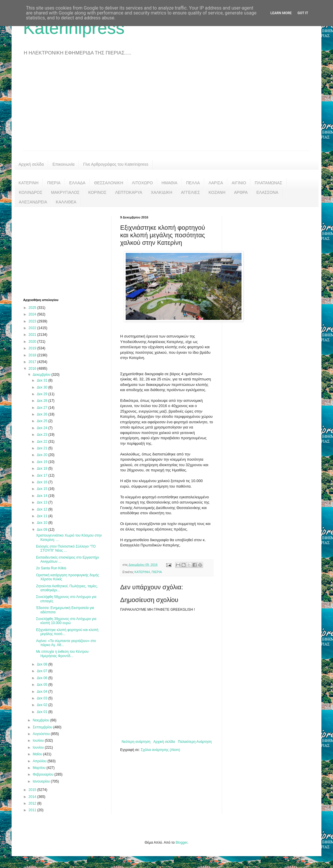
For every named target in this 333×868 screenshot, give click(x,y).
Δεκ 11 (42, 516)
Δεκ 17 (42, 475)
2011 (33, 810)
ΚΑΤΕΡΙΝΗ (29, 183)
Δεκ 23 (42, 435)
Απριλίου (40, 761)
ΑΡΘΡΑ (241, 192)
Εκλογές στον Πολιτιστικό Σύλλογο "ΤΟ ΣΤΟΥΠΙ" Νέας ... (66, 548)
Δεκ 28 (42, 401)
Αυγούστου (42, 734)
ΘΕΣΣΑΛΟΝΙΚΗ (109, 183)
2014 (33, 797)
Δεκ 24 (42, 428)
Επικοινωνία (63, 164)
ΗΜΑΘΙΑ (170, 183)
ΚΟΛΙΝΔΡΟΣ (31, 192)
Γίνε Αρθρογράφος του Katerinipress (116, 164)
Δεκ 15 (42, 489)
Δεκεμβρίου (42, 375)
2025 (33, 308)
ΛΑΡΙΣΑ (216, 183)
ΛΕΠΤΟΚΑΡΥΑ (129, 192)
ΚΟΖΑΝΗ (217, 192)
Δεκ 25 (42, 421)
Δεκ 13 (42, 502)
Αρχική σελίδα (31, 164)
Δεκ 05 (42, 685)
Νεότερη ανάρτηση (136, 742)
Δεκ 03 (42, 698)
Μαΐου (38, 754)
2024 (33, 314)
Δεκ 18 (42, 468)
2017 (33, 362)
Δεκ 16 (42, 482)
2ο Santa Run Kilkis (51, 568)
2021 (33, 335)
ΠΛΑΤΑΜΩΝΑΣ (269, 183)
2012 (33, 803)
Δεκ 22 (42, 442)
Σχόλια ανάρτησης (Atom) (160, 750)
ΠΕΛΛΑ (193, 183)
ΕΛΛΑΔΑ (77, 183)
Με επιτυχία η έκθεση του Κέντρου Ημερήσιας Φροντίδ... (62, 654)
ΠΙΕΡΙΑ (54, 183)
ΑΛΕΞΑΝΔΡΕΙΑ (33, 202)
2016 (33, 369)
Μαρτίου (40, 768)
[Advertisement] (166, 107)
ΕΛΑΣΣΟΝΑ (267, 192)
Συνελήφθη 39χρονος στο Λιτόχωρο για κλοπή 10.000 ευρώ (66, 621)
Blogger (181, 843)
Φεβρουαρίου (44, 774)
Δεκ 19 (42, 462)
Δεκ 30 (42, 387)
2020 (33, 342)
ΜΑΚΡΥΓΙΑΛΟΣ (65, 192)
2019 (33, 348)
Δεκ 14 (42, 496)
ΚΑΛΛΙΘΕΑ (66, 202)
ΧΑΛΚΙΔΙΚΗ (162, 192)
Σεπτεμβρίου (43, 727)
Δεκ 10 (42, 523)
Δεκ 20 (42, 455)
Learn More (281, 13)
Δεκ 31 (42, 380)
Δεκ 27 (42, 408)
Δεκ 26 (42, 414)
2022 (33, 328)
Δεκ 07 (42, 671)
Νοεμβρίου (42, 720)
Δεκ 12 (42, 509)
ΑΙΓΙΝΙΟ (239, 183)
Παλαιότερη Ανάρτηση (195, 742)
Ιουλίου (39, 741)
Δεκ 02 (42, 705)
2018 (33, 355)
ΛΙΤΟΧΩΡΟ (142, 183)
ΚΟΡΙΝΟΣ (97, 192)
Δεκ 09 (42, 530)
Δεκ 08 (42, 664)
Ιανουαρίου (42, 781)
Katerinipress (74, 28)
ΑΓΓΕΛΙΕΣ (190, 192)
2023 (33, 321)
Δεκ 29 (42, 394)
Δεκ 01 (42, 712)
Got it (303, 13)
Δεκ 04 (42, 692)
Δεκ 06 (42, 678)
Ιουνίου (39, 747)
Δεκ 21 (42, 448)
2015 (33, 790)
